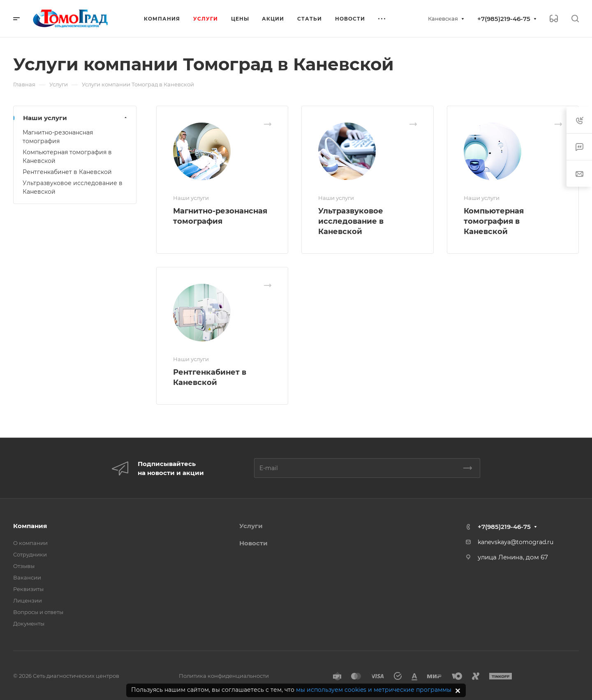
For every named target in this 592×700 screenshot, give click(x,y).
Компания (30, 526)
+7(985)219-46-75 (504, 19)
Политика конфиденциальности (224, 676)
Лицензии (28, 600)
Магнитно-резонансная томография (58, 137)
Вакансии (27, 577)
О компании (30, 543)
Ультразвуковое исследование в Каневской (351, 221)
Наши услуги (76, 118)
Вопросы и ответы (38, 612)
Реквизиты (28, 589)
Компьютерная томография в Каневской (494, 221)
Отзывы (24, 566)
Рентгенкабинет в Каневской (67, 172)
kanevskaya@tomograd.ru (516, 542)
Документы (29, 624)
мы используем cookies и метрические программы (374, 690)
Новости (253, 543)
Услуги (251, 526)
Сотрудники (30, 554)
